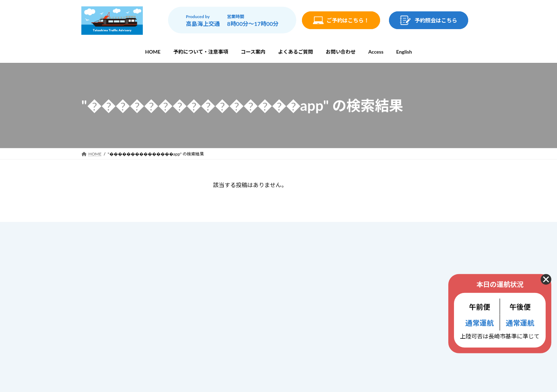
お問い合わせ (236, 307)
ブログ (229, 335)
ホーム (229, 247)
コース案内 (234, 277)
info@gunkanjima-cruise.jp (134, 327)
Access (229, 320)
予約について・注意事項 (249, 262)
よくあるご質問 (239, 292)
